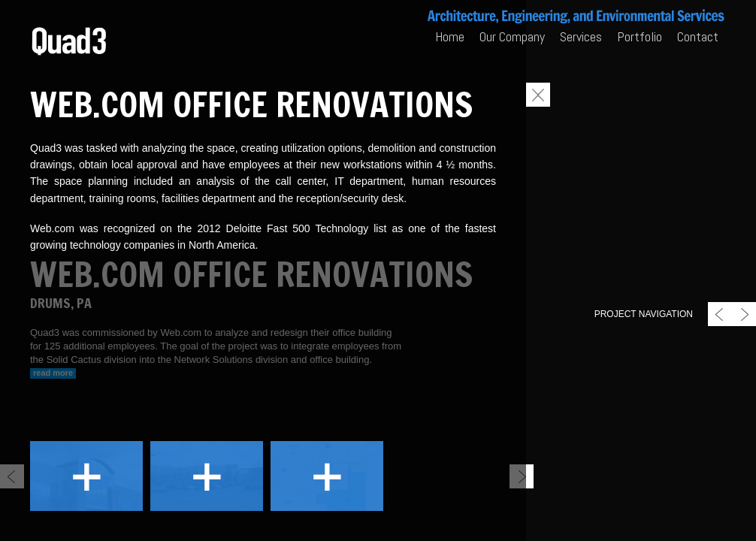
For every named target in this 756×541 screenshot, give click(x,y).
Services (581, 36)
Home (450, 36)
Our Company (512, 36)
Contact (698, 36)
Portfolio (640, 36)
